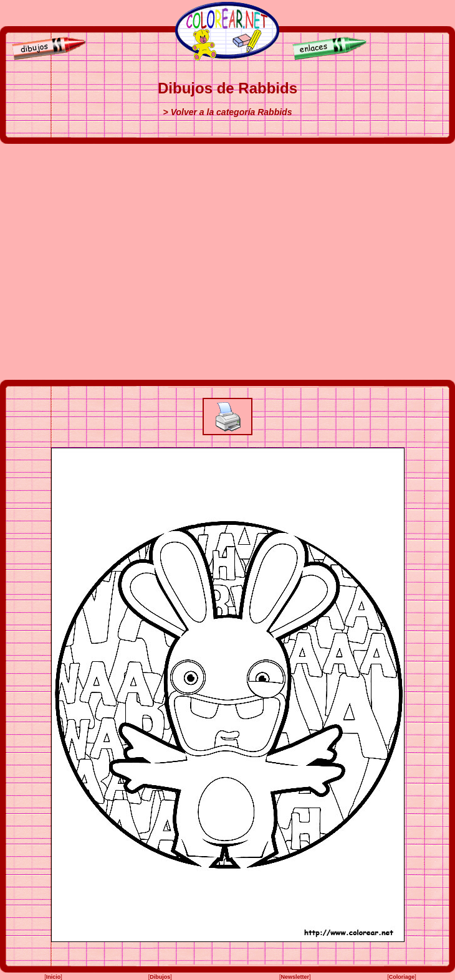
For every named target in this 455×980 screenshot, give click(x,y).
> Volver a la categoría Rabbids (228, 112)
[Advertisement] (117, 262)
